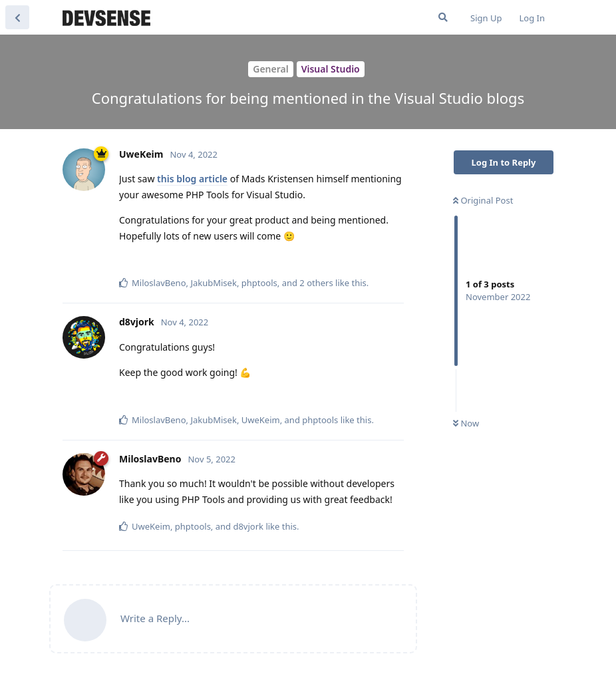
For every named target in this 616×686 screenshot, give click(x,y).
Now (466, 423)
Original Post (483, 200)
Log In (533, 18)
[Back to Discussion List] (17, 17)
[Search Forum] (443, 17)
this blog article (192, 179)
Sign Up (486, 18)
